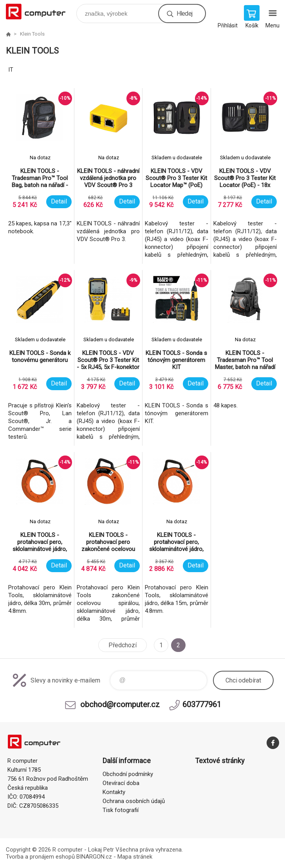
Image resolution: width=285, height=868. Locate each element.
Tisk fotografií (121, 810)
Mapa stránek (135, 857)
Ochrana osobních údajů (134, 801)
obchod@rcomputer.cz (120, 704)
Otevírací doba (121, 783)
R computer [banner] (41, 12)
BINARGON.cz (94, 857)
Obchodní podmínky (128, 774)
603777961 (202, 704)
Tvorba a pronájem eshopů (40, 857)
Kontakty (114, 792)
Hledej (184, 14)
